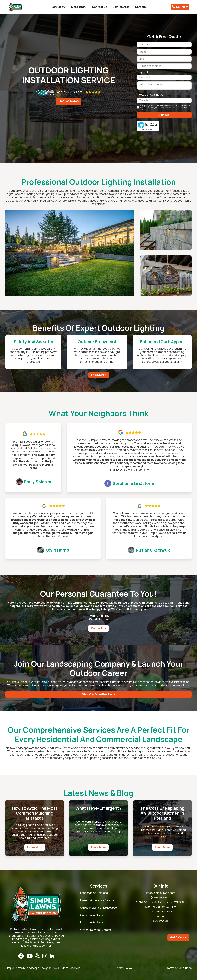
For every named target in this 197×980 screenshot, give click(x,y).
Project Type (145, 72)
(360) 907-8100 (68, 101)
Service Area (121, 7)
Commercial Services (94, 915)
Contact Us (100, 7)
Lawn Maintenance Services (98, 900)
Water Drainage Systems (96, 930)
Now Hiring (160, 916)
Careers (140, 7)
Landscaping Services (94, 893)
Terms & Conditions (179, 968)
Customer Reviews (160, 911)
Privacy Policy (176, 107)
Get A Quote (178, 937)
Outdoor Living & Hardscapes (98, 908)
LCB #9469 (160, 921)
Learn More (99, 375)
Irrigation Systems (92, 922)
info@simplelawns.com (161, 893)
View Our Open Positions (99, 694)
